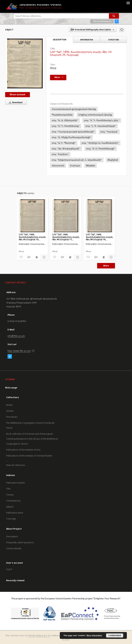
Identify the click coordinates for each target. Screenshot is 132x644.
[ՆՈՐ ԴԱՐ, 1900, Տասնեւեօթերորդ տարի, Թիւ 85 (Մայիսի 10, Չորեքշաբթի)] (32, 216)
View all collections (16, 465)
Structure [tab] (114, 40)
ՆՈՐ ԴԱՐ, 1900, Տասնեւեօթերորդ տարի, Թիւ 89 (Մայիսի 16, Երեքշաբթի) (99, 237)
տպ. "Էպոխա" (60, 154)
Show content (18, 94)
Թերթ (53, 68)
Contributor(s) (13, 501)
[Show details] (44, 257)
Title (8, 489)
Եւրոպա (75, 166)
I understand (115, 635)
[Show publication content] (36, 257)
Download (15, 102)
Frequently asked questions (20, 542)
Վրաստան (58, 166)
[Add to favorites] (122, 30)
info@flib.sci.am (16, 336)
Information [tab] (87, 40)
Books (9, 405)
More (106, 266)
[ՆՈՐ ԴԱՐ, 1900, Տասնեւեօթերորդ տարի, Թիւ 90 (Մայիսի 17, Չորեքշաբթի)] (66, 216)
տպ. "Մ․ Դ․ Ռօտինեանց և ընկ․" (102, 120)
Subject (10, 507)
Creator (10, 495)
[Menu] (128, 3)
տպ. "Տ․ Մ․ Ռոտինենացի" (101, 149)
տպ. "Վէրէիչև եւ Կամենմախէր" (100, 143)
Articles (10, 411)
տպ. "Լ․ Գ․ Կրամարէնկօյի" (101, 126)
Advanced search (102, 21)
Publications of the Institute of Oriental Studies (29, 456)
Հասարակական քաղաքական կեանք (74, 109)
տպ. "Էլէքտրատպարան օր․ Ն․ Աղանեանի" (77, 160)
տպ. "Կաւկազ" (109, 132)
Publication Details (15, 483)
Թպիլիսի (113, 160)
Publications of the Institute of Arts (23, 450)
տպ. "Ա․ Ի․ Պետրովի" (64, 143)
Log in (9, 569)
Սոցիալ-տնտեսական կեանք (95, 115)
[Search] (114, 16)
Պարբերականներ (62, 115)
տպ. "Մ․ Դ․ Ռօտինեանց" (66, 126)
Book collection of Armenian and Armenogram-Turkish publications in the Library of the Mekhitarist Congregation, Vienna (32, 439)
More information (94, 635)
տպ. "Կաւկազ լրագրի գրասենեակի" (73, 132)
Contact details (14, 548)
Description (12, 536)
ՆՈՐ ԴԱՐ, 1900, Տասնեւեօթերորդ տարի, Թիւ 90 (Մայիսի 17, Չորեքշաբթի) (66, 237)
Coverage (11, 519)
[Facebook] (10, 357)
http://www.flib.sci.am (19, 351)
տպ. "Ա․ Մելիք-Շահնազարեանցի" (71, 137)
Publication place (15, 513)
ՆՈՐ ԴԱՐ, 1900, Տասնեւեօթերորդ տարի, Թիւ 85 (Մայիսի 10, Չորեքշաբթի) (32, 237)
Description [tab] (60, 40)
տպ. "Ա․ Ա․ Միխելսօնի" (65, 120)
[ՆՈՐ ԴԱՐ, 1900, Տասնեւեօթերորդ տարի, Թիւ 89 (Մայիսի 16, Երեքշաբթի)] (100, 216)
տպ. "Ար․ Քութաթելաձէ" (66, 149)
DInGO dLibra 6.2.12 (39, 636)
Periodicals (12, 417)
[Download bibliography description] (29, 257)
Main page (11, 388)
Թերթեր (90, 166)
